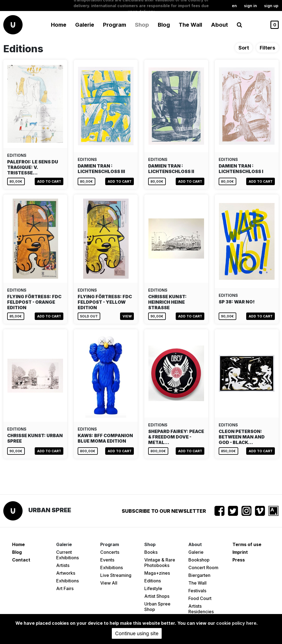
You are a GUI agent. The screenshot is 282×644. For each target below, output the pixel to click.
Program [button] (115, 25)
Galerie (196, 552)
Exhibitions (67, 581)
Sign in (250, 6)
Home (59, 25)
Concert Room (203, 568)
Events (107, 560)
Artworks (66, 573)
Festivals (197, 591)
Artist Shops (157, 596)
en (234, 6)
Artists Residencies (201, 609)
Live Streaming (116, 575)
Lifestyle (153, 588)
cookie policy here (236, 623)
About (219, 25)
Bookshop (199, 560)
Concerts (110, 552)
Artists (63, 565)
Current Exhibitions (67, 555)
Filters (267, 48)
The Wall (190, 25)
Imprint (240, 552)
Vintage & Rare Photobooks (160, 563)
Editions (153, 581)
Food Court (200, 598)
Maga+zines (157, 573)
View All (109, 583)
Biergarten (199, 575)
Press (239, 560)
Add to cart (49, 181)
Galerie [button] (85, 25)
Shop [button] (142, 25)
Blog (164, 25)
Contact (21, 560)
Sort (244, 48)
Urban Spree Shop (157, 607)
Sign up (271, 6)
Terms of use (247, 544)
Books (151, 552)
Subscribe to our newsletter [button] (164, 511)
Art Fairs (65, 588)
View (127, 316)
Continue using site (137, 633)
